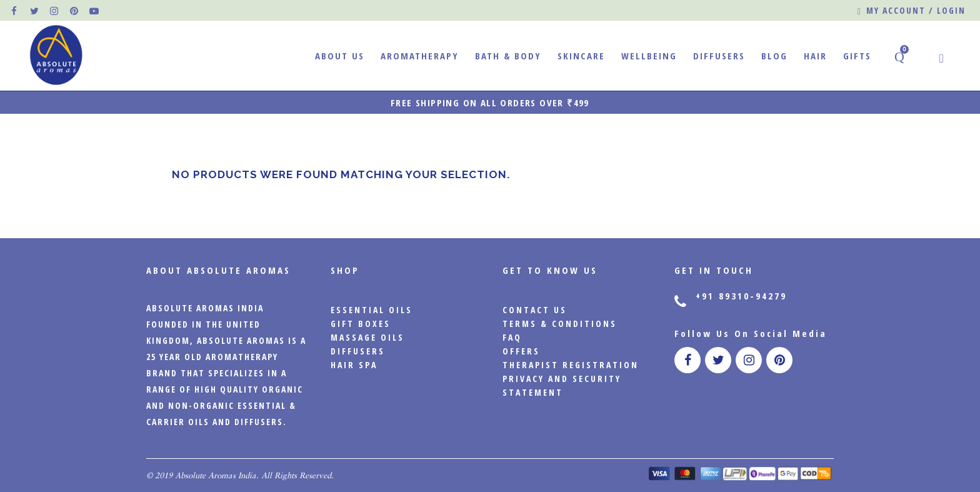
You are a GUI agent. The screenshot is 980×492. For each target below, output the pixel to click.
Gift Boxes (361, 324)
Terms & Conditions (560, 324)
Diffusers (358, 351)
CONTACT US (535, 310)
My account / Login (912, 11)
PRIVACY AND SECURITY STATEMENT (562, 385)
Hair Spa (354, 365)
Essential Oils (372, 310)
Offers (521, 351)
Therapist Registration (571, 365)
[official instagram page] (55, 11)
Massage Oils (367, 337)
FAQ (512, 337)
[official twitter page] (35, 11)
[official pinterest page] (75, 11)
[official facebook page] (15, 11)
